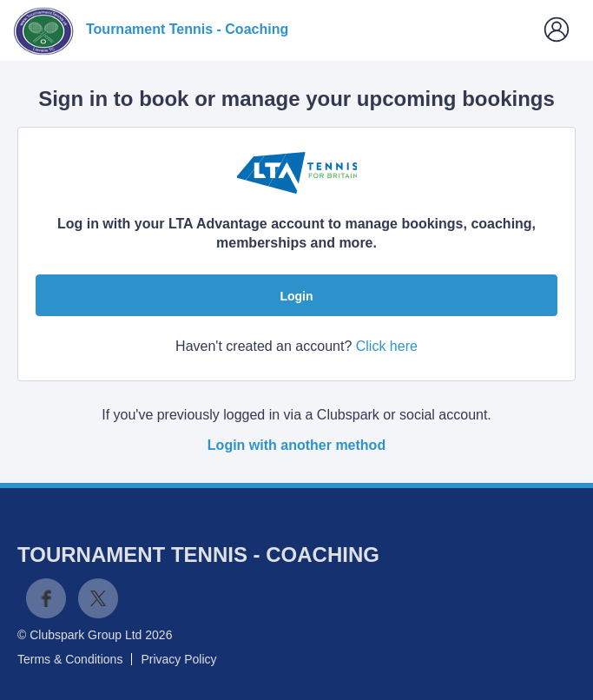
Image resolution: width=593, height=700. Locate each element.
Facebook (46, 598)
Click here (387, 346)
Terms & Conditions (70, 659)
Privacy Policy (178, 659)
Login (296, 296)
